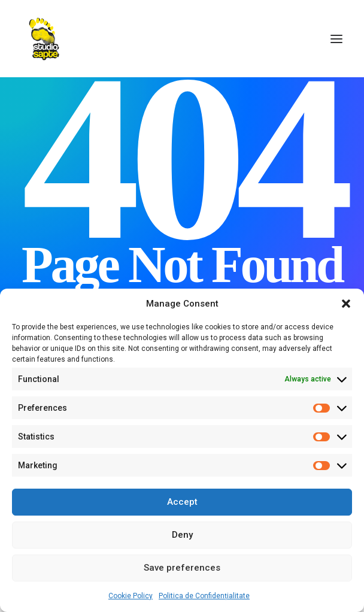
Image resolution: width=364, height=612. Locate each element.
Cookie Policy (131, 596)
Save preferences (182, 568)
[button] (346, 304)
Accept (182, 502)
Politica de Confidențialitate (204, 596)
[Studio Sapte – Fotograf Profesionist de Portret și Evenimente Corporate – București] (44, 39)
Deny (182, 535)
